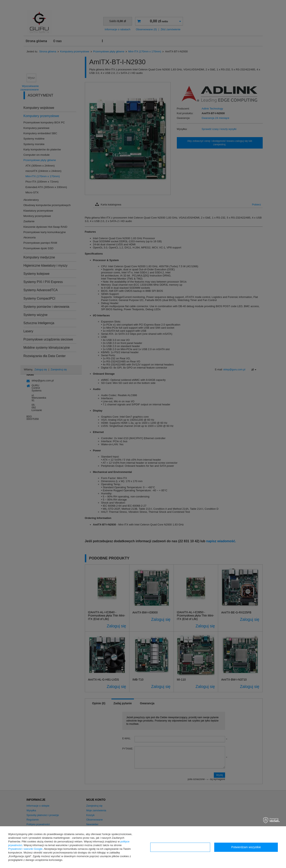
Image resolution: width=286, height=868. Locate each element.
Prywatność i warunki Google (25, 849)
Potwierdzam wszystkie (246, 847)
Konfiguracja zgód (180, 847)
